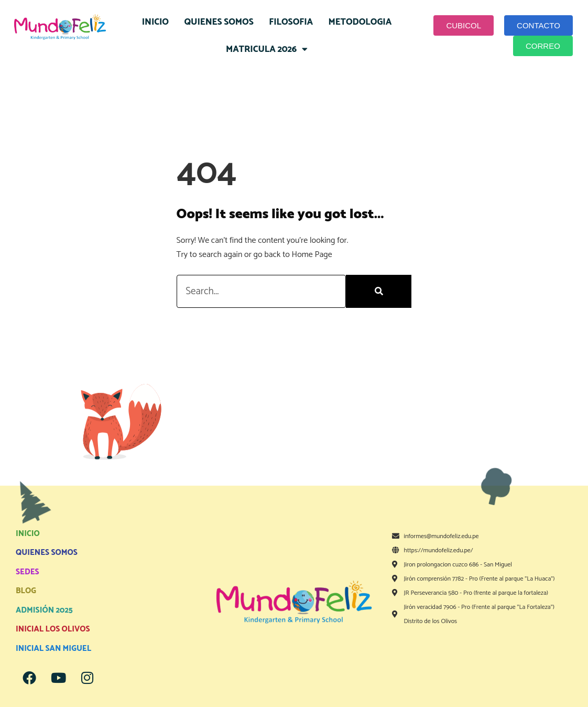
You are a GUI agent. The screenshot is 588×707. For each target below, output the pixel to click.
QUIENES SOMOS (219, 22)
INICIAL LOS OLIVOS (53, 629)
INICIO (155, 22)
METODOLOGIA (360, 22)
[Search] (379, 291)
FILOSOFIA (291, 22)
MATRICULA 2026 (267, 49)
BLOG (26, 591)
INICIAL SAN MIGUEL (53, 649)
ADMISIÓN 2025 (44, 610)
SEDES (28, 572)
